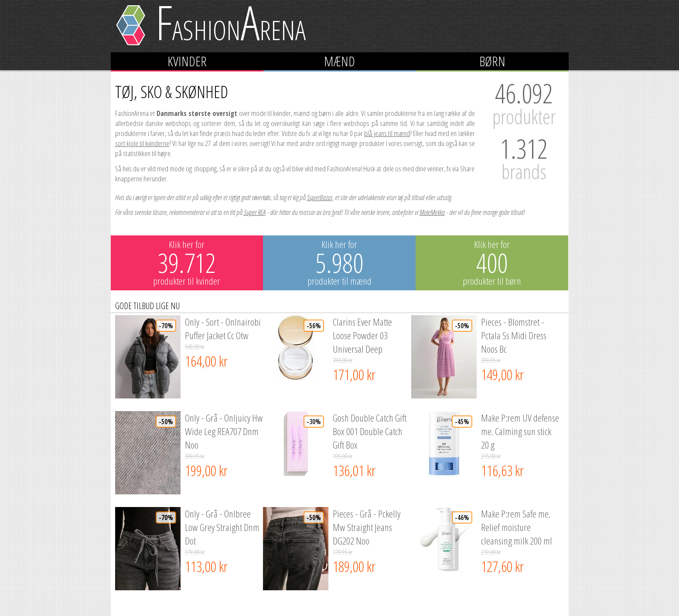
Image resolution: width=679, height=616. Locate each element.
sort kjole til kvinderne (142, 143)
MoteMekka (432, 212)
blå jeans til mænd (387, 133)
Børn (492, 61)
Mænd (339, 61)
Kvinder (187, 61)
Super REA (255, 212)
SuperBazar (320, 197)
